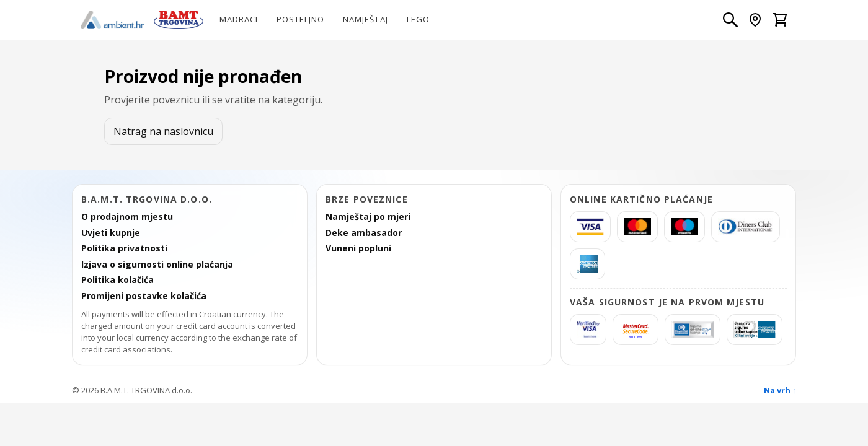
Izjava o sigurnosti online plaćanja (157, 265)
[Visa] (590, 227)
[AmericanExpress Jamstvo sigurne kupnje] (755, 330)
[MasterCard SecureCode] (635, 330)
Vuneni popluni (358, 248)
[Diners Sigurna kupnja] (693, 330)
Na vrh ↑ (780, 390)
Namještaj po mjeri (368, 217)
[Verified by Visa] (588, 330)
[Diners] (746, 227)
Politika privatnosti (124, 248)
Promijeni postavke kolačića (144, 296)
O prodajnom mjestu (127, 217)
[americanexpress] (587, 264)
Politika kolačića (117, 280)
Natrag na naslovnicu (163, 131)
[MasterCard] (637, 227)
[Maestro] (684, 227)
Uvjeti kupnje (111, 233)
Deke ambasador (364, 233)
